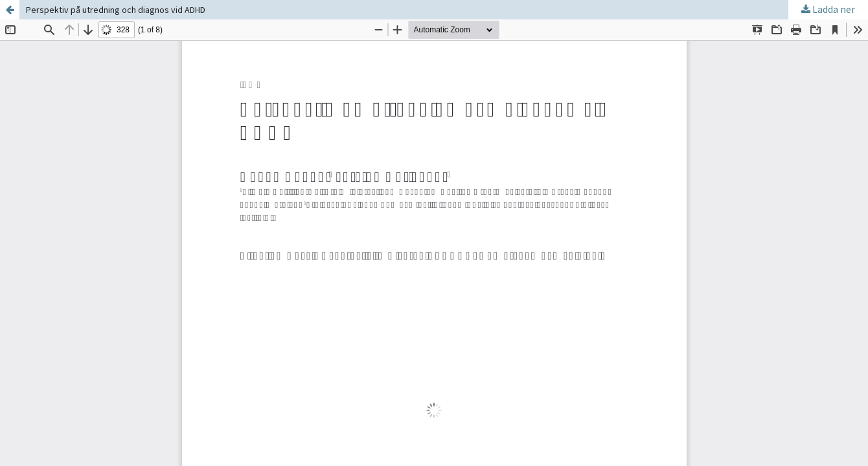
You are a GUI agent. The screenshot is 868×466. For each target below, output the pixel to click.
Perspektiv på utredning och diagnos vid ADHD (116, 10)
